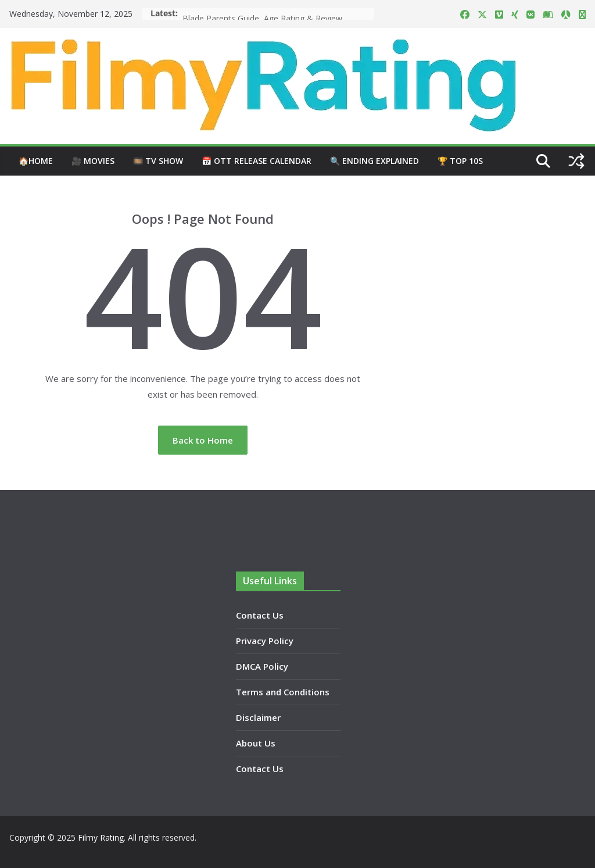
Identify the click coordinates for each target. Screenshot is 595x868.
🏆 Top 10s (460, 161)
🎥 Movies (93, 161)
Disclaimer (258, 717)
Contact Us (260, 615)
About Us (256, 743)
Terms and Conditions (283, 692)
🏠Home (36, 161)
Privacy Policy (265, 641)
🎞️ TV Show (158, 161)
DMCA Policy (262, 666)
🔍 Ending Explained (374, 161)
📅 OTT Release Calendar (257, 161)
